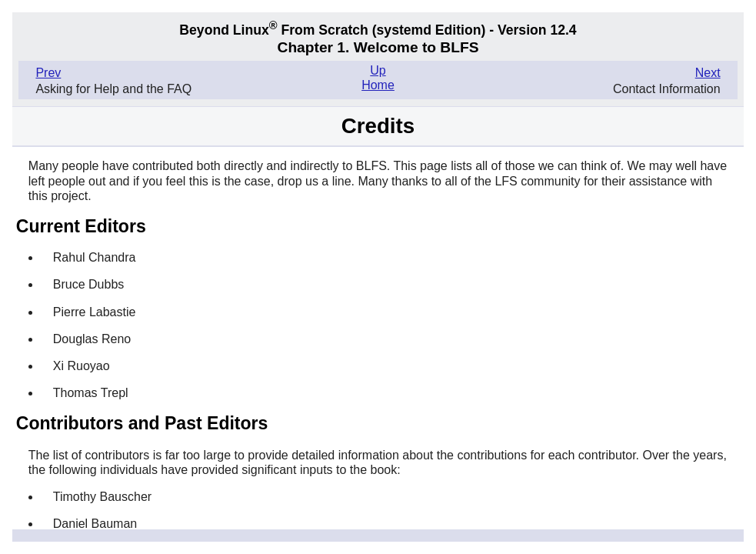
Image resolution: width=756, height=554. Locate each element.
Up (378, 70)
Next (708, 73)
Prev (48, 73)
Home (378, 85)
